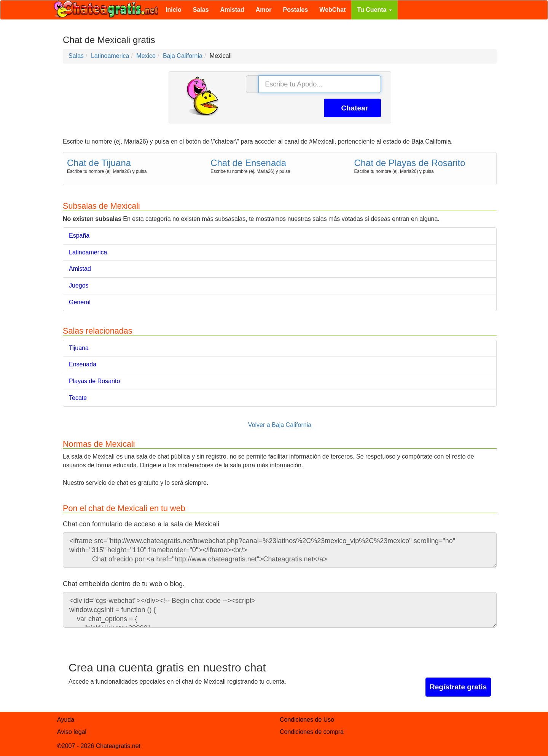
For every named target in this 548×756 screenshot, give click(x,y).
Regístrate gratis (458, 687)
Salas (201, 10)
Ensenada (83, 364)
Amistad (232, 10)
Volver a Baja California (280, 425)
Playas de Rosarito (94, 381)
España (79, 236)
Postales (296, 10)
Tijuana (79, 348)
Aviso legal (72, 732)
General (80, 302)
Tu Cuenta (374, 10)
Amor (264, 10)
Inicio (174, 10)
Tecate (78, 398)
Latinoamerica (88, 252)
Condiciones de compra (312, 732)
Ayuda (66, 720)
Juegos (79, 285)
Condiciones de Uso (307, 720)
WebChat (332, 10)
